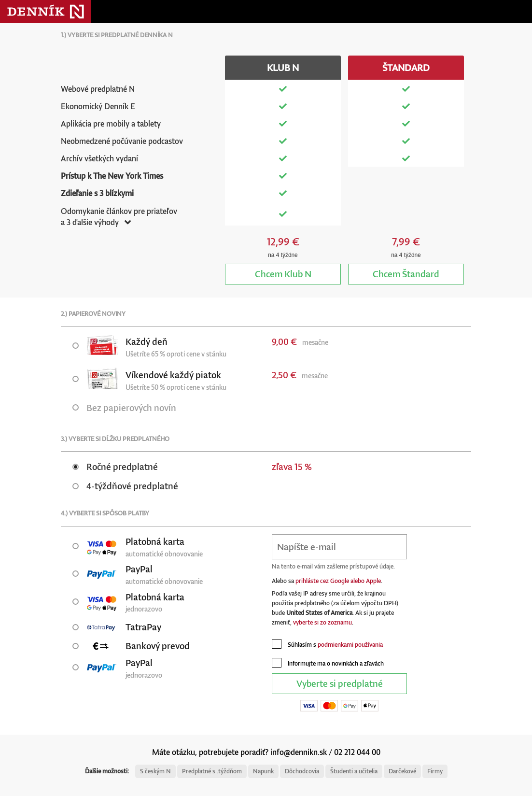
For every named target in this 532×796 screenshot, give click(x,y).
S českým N (155, 771)
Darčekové (402, 771)
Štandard (406, 274)
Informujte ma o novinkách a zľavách (328, 663)
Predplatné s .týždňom (212, 771)
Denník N (46, 12)
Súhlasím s (327, 644)
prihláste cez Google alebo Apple (338, 581)
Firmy (435, 771)
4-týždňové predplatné (125, 486)
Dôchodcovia (302, 771)
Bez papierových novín (124, 407)
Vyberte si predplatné (340, 683)
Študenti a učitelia (354, 771)
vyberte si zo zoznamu (322, 622)
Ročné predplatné (115, 466)
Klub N (283, 274)
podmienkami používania (350, 645)
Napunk (263, 771)
